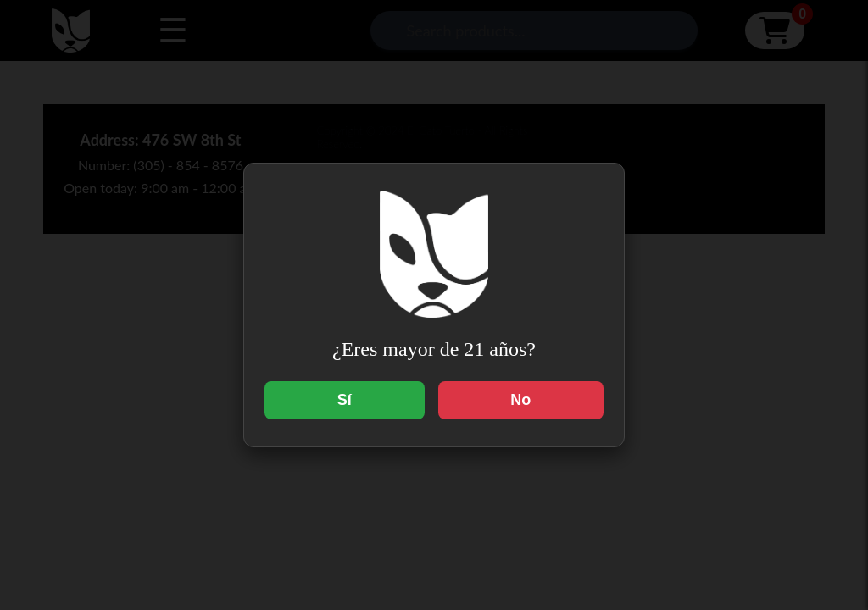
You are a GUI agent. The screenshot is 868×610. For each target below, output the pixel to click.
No (520, 400)
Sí (345, 400)
